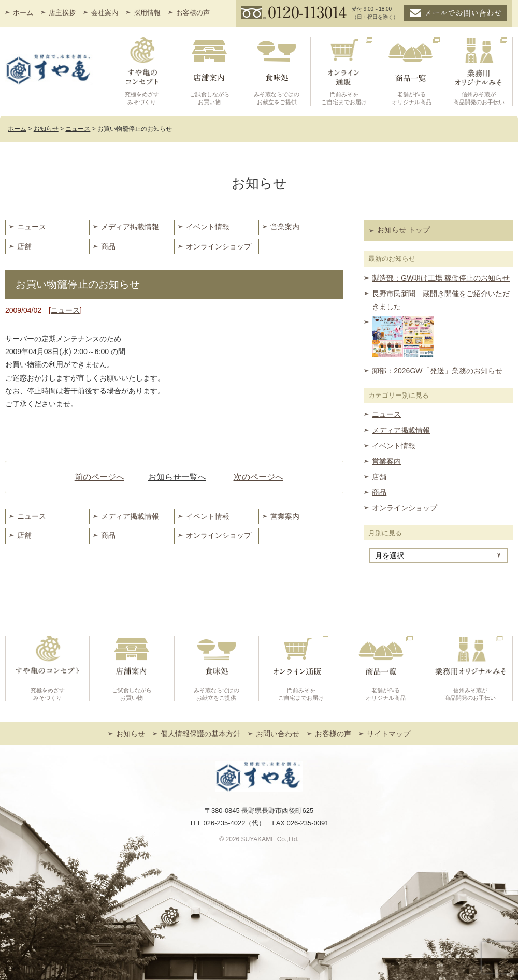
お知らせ (131, 734)
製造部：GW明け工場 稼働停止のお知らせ (441, 278)
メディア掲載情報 (130, 227)
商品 (108, 246)
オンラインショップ (219, 246)
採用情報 (147, 13)
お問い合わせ (278, 734)
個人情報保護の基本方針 (200, 734)
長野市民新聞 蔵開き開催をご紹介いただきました (441, 300)
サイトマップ (388, 734)
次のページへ (258, 477)
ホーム (23, 13)
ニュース (32, 227)
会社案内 (105, 13)
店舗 (24, 246)
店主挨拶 (62, 13)
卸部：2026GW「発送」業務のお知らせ (437, 371)
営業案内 (285, 227)
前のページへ (99, 477)
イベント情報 (208, 227)
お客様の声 (193, 13)
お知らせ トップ (404, 230)
